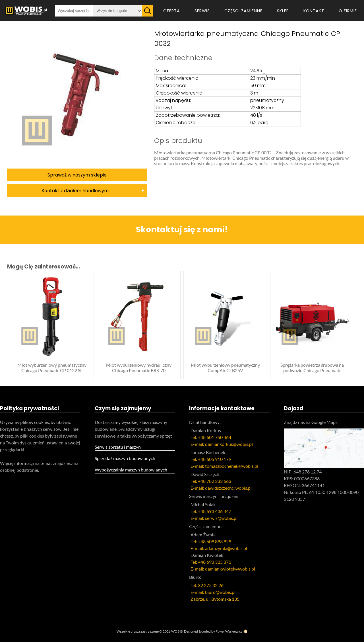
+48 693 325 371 (215, 562)
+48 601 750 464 (215, 437)
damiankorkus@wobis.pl (229, 444)
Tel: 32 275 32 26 (207, 585)
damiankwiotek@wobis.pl (230, 569)
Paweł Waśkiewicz (229, 631)
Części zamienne (243, 11)
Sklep (283, 11)
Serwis (202, 11)
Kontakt (314, 11)
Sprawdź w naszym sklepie (77, 175)
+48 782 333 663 (215, 481)
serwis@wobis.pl (221, 518)
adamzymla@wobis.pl (226, 548)
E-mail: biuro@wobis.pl (213, 592)
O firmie (348, 11)
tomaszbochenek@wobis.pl (232, 466)
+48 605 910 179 (215, 459)
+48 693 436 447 (215, 511)
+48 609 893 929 (215, 541)
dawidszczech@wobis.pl (228, 488)
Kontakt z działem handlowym (75, 191)
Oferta (172, 11)
